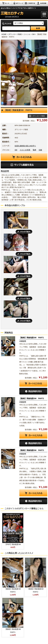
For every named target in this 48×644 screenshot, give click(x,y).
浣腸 (40, 150)
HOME (4, 34)
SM (33, 34)
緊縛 (34, 150)
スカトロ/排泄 (25, 150)
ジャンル (27, 34)
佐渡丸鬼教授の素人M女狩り (25, 146)
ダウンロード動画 (15, 34)
